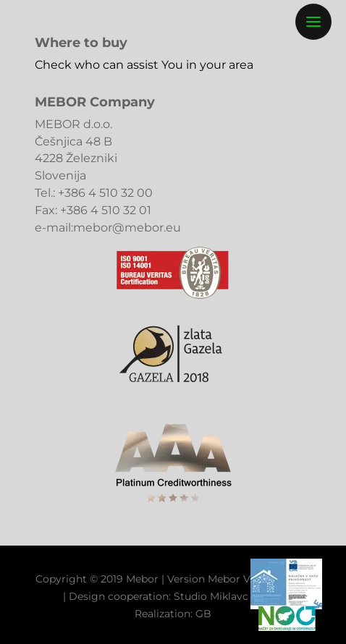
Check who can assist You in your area (144, 65)
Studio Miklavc (211, 596)
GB (203, 614)
